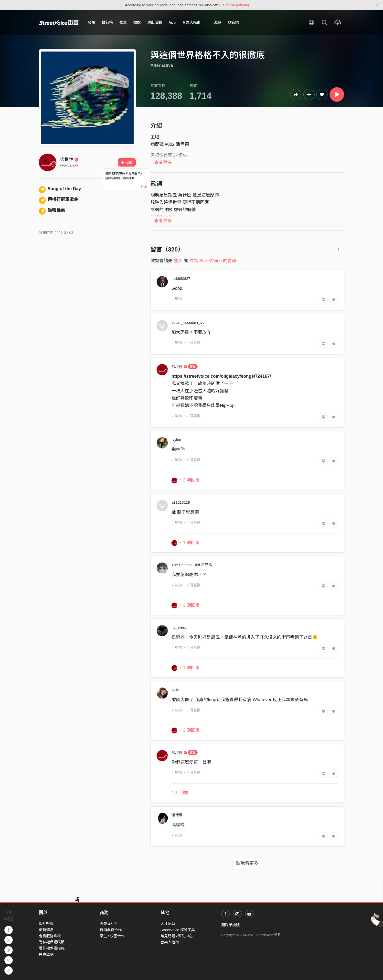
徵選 (137, 22)
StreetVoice (59, 22)
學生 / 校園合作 (112, 936)
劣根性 (69, 160)
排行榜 (107, 22)
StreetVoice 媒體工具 (178, 930)
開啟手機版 (230, 925)
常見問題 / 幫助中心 (177, 936)
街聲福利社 (109, 924)
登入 (178, 261)
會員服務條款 (50, 936)
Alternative (162, 65)
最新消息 (46, 930)
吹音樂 (233, 22)
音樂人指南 (191, 22)
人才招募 (168, 924)
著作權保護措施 (52, 948)
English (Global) (236, 5)
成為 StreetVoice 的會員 (213, 261)
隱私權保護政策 (52, 942)
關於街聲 (46, 924)
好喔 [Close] (144, 187)
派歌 (218, 22)
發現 (92, 22)
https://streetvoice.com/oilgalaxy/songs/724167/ (221, 376)
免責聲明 (46, 954)
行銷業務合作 (111, 930)
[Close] (378, 5)
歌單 (123, 22)
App (172, 22)
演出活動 (155, 22)
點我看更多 (247, 863)
